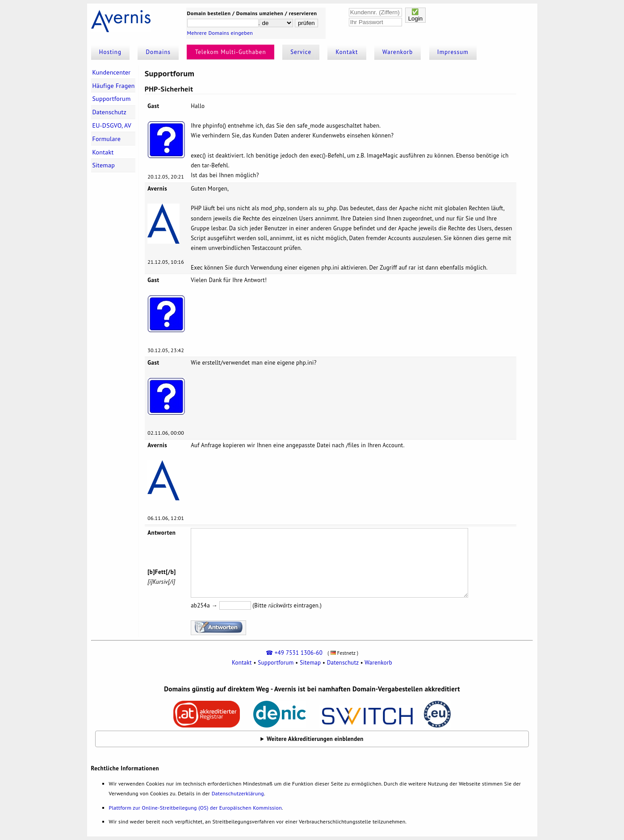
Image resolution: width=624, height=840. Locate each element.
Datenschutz (109, 112)
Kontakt (347, 52)
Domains (159, 52)
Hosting (110, 52)
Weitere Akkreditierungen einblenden (315, 739)
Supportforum (111, 99)
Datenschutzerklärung (238, 793)
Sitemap (103, 165)
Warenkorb (398, 52)
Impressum (453, 52)
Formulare (106, 139)
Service (301, 52)
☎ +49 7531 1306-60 (294, 653)
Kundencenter (111, 72)
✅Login (416, 15)
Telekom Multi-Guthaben (231, 52)
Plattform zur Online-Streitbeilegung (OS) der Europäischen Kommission (195, 808)
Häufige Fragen (113, 86)
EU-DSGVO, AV (112, 125)
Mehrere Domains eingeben (220, 33)
